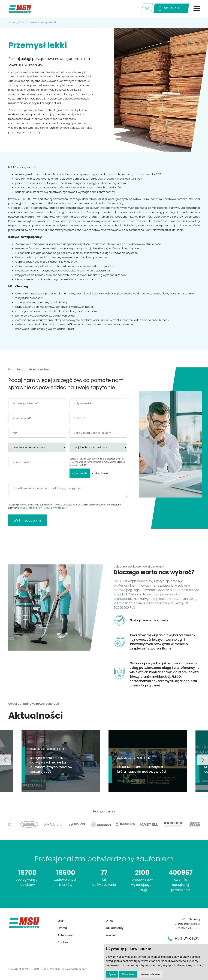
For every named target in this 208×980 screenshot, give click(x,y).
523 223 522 (169, 9)
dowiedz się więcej (43, 781)
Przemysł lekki (47, 22)
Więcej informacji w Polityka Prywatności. (43, 508)
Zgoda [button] (112, 974)
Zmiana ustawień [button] (150, 974)
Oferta (32, 22)
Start (61, 921)
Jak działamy (114, 928)
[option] (148, 761)
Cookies (63, 942)
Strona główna (17, 22)
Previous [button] (5, 760)
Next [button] (203, 760)
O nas (109, 921)
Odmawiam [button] (128, 974)
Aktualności (66, 935)
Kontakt (111, 935)
